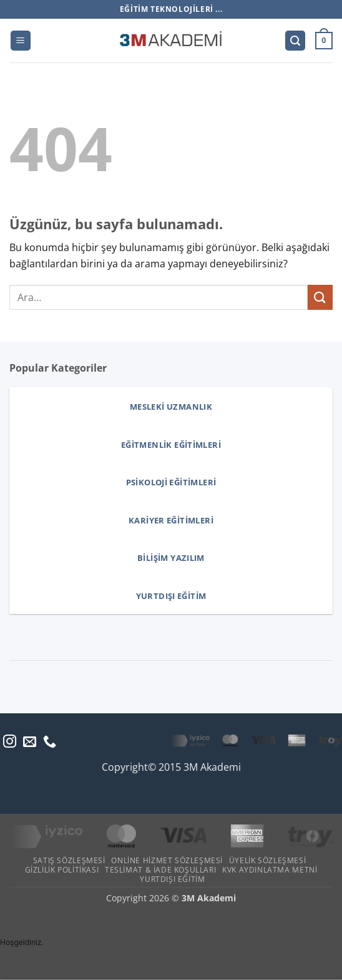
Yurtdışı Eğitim (172, 879)
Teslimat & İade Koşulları (160, 870)
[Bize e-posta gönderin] (30, 742)
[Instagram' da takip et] (10, 742)
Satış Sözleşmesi (69, 860)
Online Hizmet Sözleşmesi (167, 860)
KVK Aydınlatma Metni (270, 870)
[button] (21, 41)
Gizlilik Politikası (62, 870)
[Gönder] (320, 297)
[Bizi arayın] (50, 742)
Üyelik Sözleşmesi (267, 860)
